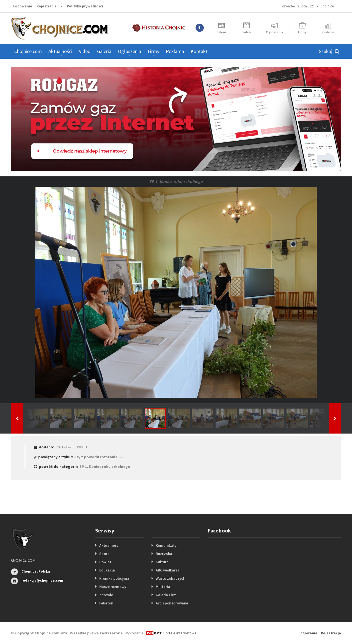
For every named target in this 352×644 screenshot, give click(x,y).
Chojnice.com (28, 51)
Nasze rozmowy (113, 587)
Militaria (163, 587)
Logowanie (23, 6)
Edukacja (107, 570)
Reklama (175, 51)
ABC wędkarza (168, 570)
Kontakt (199, 51)
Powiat (105, 562)
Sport (104, 554)
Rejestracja (47, 6)
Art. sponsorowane (172, 603)
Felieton (106, 603)
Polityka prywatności (85, 6)
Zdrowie (106, 595)
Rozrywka (164, 554)
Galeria (104, 51)
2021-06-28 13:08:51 (72, 447)
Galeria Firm (166, 595)
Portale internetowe (180, 633)
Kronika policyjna (114, 578)
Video (85, 51)
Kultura (162, 562)
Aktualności (109, 545)
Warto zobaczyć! (170, 578)
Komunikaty (166, 545)
